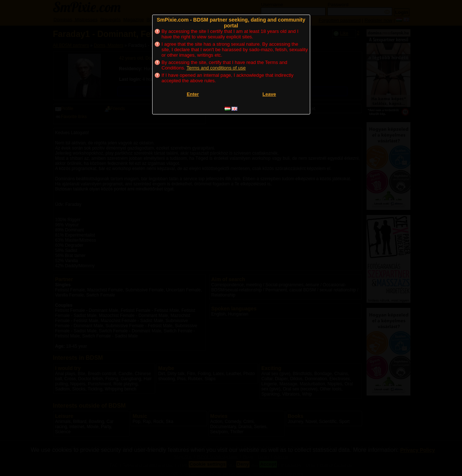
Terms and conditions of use (216, 68)
